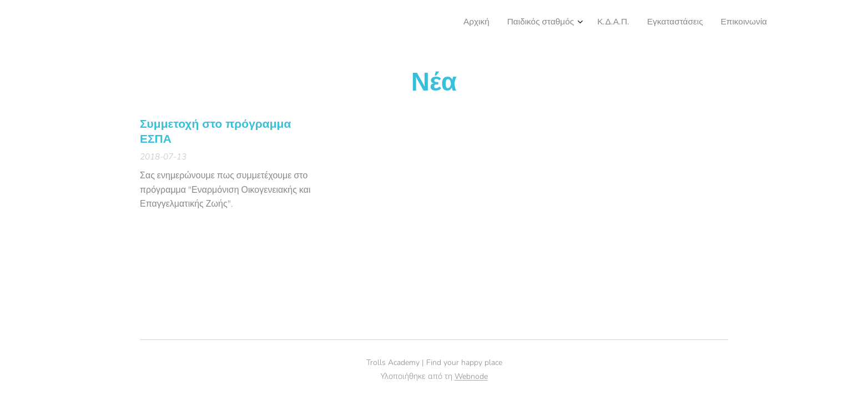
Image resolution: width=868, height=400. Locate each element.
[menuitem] (693, 23)
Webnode (471, 376)
